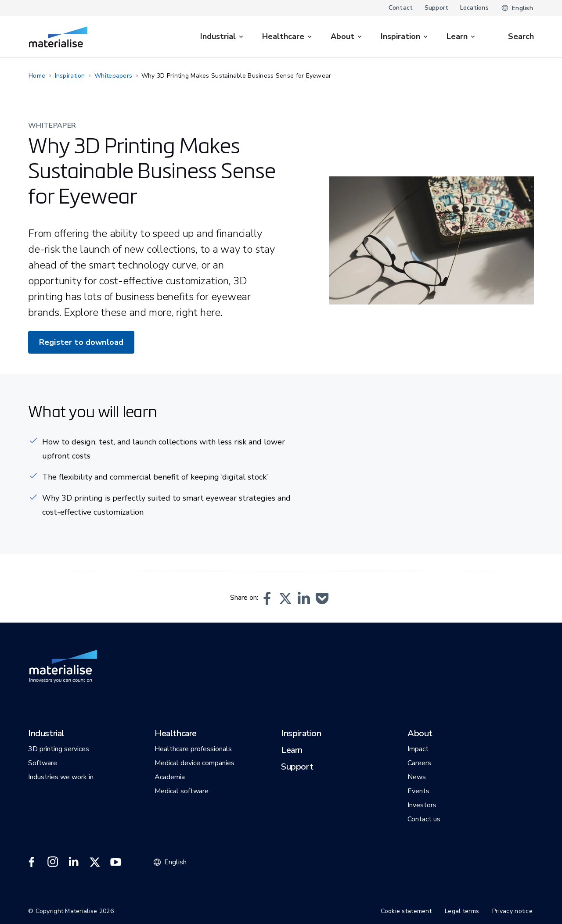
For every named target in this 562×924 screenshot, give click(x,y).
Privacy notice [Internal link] (512, 911)
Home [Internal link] (37, 76)
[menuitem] (222, 37)
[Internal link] (58, 37)
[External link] (32, 862)
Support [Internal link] (437, 8)
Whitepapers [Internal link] (113, 76)
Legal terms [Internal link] (462, 911)
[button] (267, 598)
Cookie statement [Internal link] (406, 911)
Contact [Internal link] (401, 8)
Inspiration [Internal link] (70, 76)
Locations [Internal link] (475, 8)
